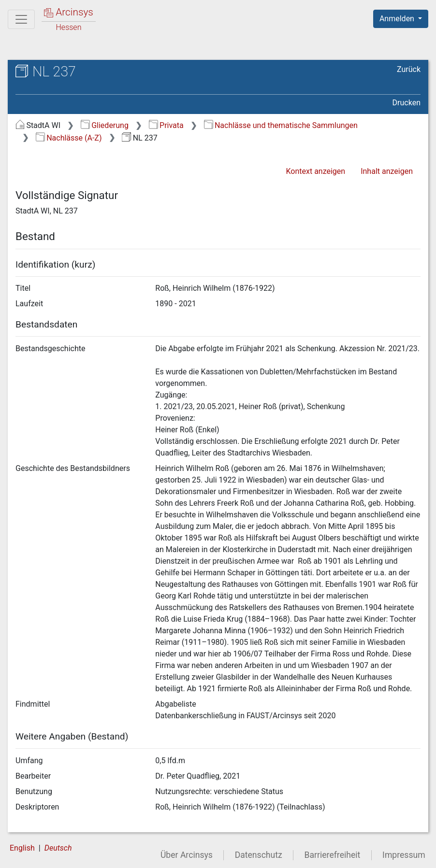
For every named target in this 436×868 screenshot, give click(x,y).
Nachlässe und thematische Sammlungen (281, 125)
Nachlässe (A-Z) (69, 138)
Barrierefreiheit (333, 855)
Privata (166, 125)
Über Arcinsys (187, 855)
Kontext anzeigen (315, 171)
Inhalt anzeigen (387, 171)
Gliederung (105, 125)
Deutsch (58, 848)
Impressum (404, 855)
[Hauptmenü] (21, 19)
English (22, 848)
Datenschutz (259, 855)
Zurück (409, 69)
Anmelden (398, 19)
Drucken (407, 103)
